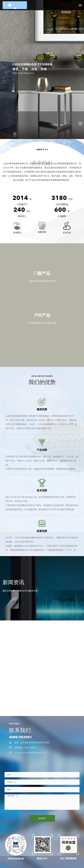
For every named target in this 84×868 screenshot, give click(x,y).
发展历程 (42, 232)
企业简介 (17, 233)
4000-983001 (21, 737)
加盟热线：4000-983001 (25, 748)
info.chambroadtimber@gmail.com (31, 753)
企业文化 (67, 233)
